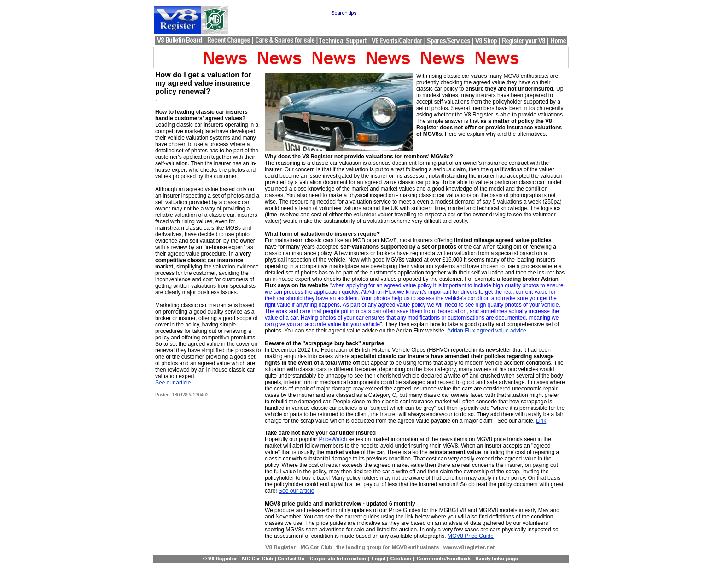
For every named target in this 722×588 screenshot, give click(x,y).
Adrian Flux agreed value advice (486, 331)
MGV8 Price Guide (471, 536)
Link (541, 421)
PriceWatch (333, 439)
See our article (173, 383)
